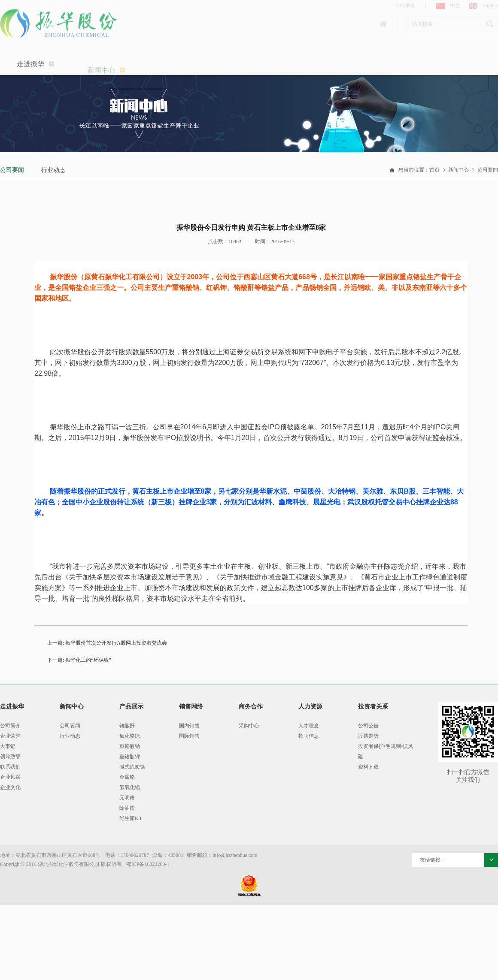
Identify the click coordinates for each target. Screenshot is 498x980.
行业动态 (53, 170)
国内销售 (189, 726)
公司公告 (368, 726)
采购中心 (249, 726)
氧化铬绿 (130, 736)
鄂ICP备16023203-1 (148, 864)
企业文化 (10, 787)
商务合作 (251, 707)
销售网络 (191, 707)
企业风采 (10, 777)
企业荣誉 (10, 736)
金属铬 (127, 777)
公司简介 (10, 726)
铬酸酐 (127, 726)
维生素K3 (130, 818)
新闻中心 (459, 170)
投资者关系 (373, 707)
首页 (434, 170)
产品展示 (131, 707)
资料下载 (368, 767)
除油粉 (127, 808)
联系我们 (10, 767)
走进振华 (35, 73)
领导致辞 (10, 757)
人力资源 (310, 707)
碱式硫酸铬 (132, 767)
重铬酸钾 (130, 757)
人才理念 (309, 726)
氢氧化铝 (130, 787)
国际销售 (189, 736)
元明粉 (127, 798)
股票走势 (368, 736)
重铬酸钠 (130, 746)
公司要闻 (12, 170)
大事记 (8, 746)
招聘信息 (309, 736)
